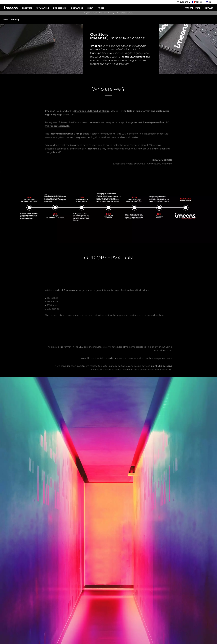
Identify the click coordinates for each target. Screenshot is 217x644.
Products (27, 8)
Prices (101, 8)
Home (5, 20)
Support (184, 2)
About (90, 8)
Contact (209, 8)
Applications (43, 8)
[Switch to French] (198, 2)
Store (193, 8)
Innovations (77, 8)
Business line (60, 8)
